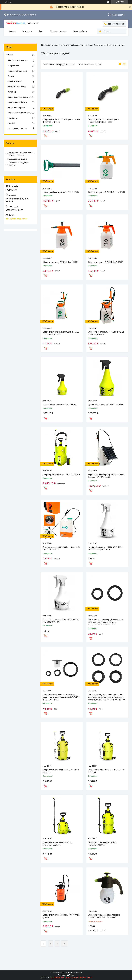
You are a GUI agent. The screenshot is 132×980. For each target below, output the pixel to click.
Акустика (12, 92)
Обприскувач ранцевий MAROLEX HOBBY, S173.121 (106, 771)
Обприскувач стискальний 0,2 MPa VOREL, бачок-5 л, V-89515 (106, 333)
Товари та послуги (53, 45)
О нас (41, 31)
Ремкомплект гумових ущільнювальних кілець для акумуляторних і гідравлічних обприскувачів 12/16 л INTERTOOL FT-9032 (106, 697)
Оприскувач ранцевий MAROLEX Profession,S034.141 (102, 844)
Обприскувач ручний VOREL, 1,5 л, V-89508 (106, 192)
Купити (45, 135)
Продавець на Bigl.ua (66, 975)
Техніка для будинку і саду (74, 45)
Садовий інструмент (96, 45)
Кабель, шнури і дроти (18, 102)
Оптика (11, 76)
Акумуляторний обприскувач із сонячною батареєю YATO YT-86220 (106, 476)
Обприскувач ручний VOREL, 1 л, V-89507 (61, 262)
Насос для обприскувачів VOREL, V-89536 (61, 192)
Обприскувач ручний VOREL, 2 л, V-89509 (106, 262)
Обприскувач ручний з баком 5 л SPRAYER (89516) (61, 916)
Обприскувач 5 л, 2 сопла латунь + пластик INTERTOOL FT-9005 (61, 121)
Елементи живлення (17, 87)
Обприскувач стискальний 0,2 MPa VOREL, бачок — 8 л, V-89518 (61, 333)
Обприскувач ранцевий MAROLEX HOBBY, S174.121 (61, 771)
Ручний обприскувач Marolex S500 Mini (60, 405)
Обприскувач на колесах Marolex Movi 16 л (61, 475)
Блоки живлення (15, 81)
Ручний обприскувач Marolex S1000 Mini (105, 405)
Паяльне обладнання (17, 71)
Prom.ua (79, 973)
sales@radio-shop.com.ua (17, 219)
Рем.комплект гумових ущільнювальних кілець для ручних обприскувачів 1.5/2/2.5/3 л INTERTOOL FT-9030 (106, 622)
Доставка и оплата (58, 31)
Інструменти (13, 66)
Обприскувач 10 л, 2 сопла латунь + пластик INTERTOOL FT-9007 (103, 121)
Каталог (26, 31)
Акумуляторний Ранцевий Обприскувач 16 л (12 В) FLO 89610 (62, 548)
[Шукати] (100, 31)
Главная (12, 31)
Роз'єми (11, 123)
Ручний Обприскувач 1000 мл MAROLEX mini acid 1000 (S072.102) (105, 548)
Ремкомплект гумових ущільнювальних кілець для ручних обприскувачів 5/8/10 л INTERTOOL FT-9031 (61, 697)
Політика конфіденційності (82, 977)
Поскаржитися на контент (61, 977)
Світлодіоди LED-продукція (20, 97)
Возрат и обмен (80, 31)
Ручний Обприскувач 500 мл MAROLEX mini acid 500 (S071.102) (62, 621)
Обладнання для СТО (17, 128)
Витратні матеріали (16, 108)
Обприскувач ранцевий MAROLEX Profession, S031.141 (58, 844)
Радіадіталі (13, 118)
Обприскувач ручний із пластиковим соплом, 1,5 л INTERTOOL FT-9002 (104, 916)
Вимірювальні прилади (18, 61)
